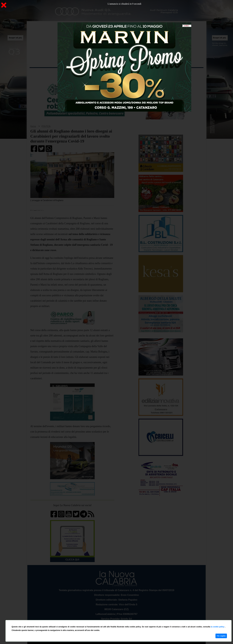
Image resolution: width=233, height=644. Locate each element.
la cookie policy (218, 627)
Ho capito (221, 636)
